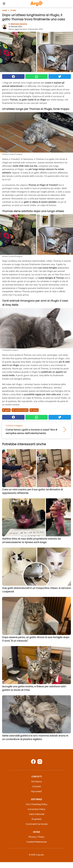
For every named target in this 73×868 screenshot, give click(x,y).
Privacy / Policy (36, 837)
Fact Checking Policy (37, 804)
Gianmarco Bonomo (19, 24)
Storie (13, 10)
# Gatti (6, 410)
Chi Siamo (37, 782)
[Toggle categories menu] (4, 4)
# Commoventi (20, 410)
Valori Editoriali (37, 814)
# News (34, 410)
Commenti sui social (37, 824)
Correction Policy (36, 809)
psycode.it (36, 791)
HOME (5, 10)
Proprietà (36, 819)
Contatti (36, 786)
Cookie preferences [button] (36, 842)
